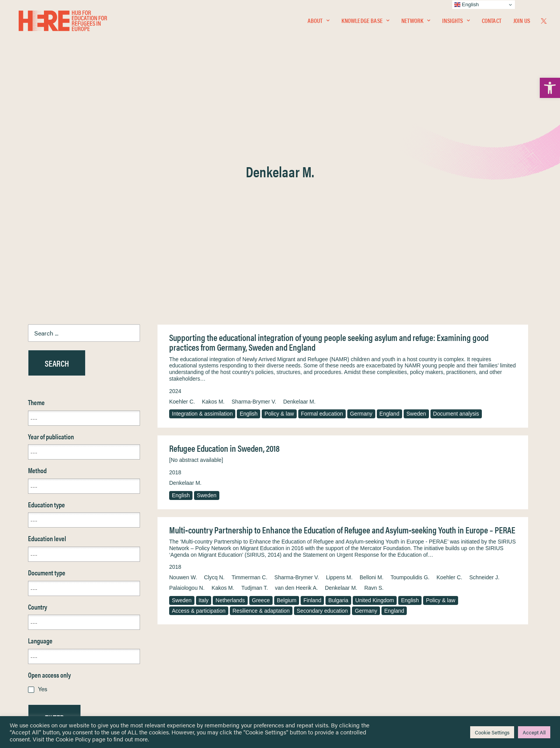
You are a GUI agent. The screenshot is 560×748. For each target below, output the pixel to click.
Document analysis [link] (456, 227)
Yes (43, 502)
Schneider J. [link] (485, 390)
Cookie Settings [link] (492, 732)
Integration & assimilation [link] (202, 227)
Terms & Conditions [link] (309, 619)
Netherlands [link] (230, 413)
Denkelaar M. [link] (299, 215)
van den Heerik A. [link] (297, 401)
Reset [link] (36, 553)
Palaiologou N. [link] (187, 401)
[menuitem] (318, 22)
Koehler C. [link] (182, 215)
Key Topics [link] (299, 678)
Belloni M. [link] (372, 390)
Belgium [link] (287, 413)
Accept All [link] (534, 732)
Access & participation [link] (199, 424)
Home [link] (36, 609)
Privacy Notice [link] (303, 610)
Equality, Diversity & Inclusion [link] (319, 628)
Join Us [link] (522, 22)
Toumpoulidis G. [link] (410, 390)
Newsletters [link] (47, 644)
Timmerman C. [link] (250, 390)
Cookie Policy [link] (73, 739)
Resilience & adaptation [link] (261, 424)
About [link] (318, 22)
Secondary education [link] (322, 424)
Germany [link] (361, 227)
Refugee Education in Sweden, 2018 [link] (224, 261)
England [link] (389, 227)
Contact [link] (492, 22)
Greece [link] (261, 413)
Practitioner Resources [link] (312, 669)
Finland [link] (312, 413)
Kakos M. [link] (213, 215)
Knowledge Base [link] (365, 22)
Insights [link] (456, 22)
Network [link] (416, 22)
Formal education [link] (322, 227)
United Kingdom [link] (375, 413)
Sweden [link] (416, 227)
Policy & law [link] (279, 227)
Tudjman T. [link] (254, 401)
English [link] (248, 227)
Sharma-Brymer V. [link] (254, 215)
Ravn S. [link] (374, 401)
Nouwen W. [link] (183, 390)
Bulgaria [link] (338, 413)
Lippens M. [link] (339, 390)
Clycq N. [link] (214, 390)
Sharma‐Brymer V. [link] (297, 390)
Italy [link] (204, 413)
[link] (550, 88)
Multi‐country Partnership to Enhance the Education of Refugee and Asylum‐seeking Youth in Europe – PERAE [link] (342, 343)
